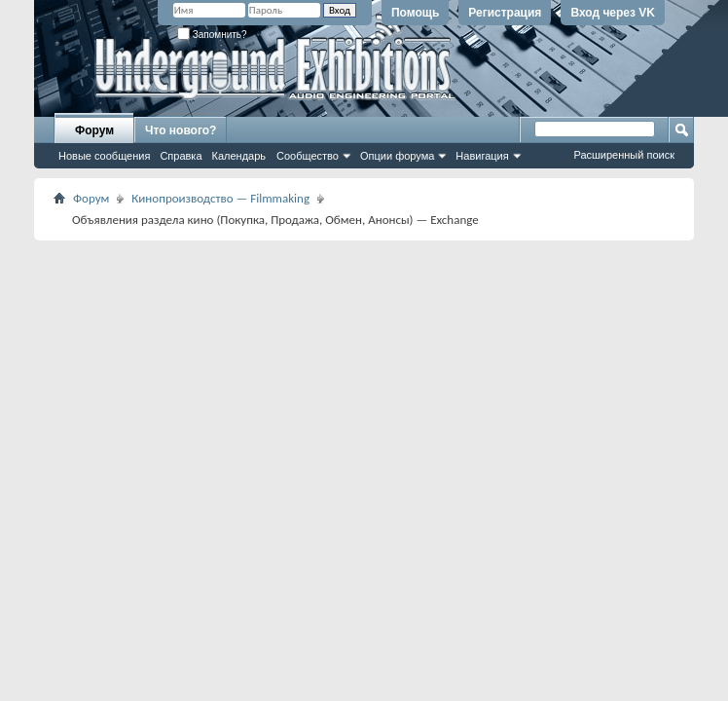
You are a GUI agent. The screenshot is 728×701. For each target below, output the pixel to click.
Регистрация (505, 13)
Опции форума (397, 156)
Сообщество (308, 156)
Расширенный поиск (624, 155)
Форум (94, 130)
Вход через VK (613, 13)
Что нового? (181, 130)
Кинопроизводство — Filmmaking (220, 198)
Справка (181, 156)
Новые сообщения (104, 156)
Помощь (415, 13)
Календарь (239, 156)
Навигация (482, 156)
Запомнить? (212, 35)
